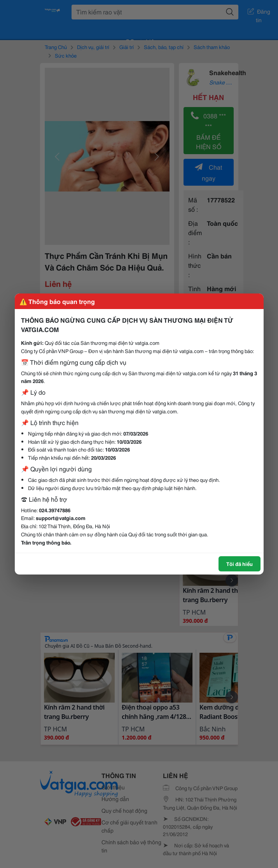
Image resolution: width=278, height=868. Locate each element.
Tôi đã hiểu (240, 564)
